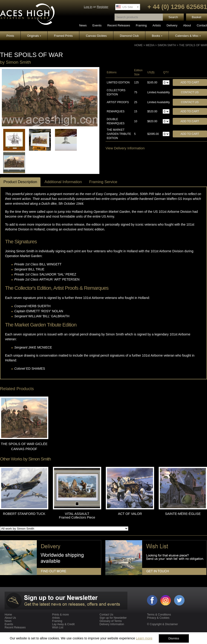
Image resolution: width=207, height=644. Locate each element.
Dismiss (174, 638)
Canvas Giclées (96, 36)
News (83, 25)
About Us (10, 618)
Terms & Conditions (159, 615)
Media (150, 45)
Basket (197, 17)
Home (138, 45)
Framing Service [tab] (103, 182)
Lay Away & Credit (63, 624)
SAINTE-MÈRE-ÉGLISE (183, 514)
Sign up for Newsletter (113, 618)
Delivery (172, 25)
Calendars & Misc (188, 36)
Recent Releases (119, 25)
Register (103, 7)
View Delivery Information (125, 148)
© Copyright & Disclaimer (162, 624)
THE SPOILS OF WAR (193, 45)
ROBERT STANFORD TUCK (24, 514)
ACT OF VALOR (130, 514)
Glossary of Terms (111, 621)
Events (97, 25)
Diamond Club (129, 36)
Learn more (144, 638)
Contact (202, 25)
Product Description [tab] (20, 182)
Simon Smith (167, 45)
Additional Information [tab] (63, 182)
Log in (88, 7)
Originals (34, 36)
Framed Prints (63, 36)
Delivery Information (112, 624)
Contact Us (190, 92)
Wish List (58, 627)
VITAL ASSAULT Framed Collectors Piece (77, 516)
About (187, 25)
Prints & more (60, 615)
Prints (10, 36)
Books (157, 36)
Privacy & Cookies (158, 618)
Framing (141, 25)
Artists (157, 25)
